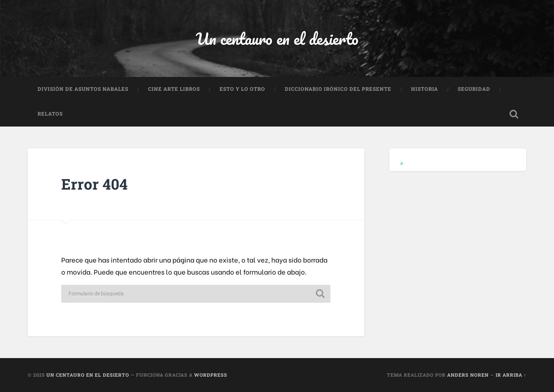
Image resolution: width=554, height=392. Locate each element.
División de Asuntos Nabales (83, 89)
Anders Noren (468, 375)
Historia (425, 89)
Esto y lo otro (242, 89)
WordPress (211, 375)
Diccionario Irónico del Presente (338, 89)
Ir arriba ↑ (511, 375)
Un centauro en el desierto (277, 38)
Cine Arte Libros (174, 89)
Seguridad (474, 89)
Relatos (50, 114)
